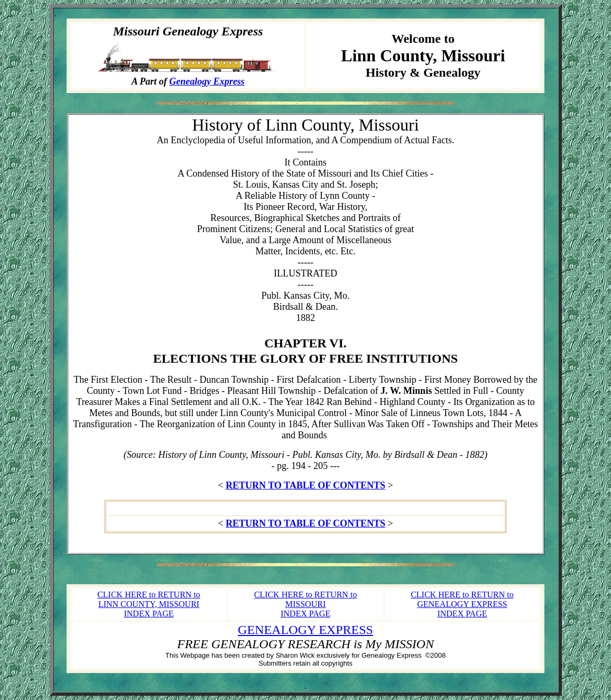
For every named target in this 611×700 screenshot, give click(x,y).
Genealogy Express (207, 81)
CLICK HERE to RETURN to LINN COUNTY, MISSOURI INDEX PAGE (149, 604)
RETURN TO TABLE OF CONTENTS (305, 485)
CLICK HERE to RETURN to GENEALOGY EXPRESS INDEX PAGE (462, 604)
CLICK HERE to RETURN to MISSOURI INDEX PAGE (306, 604)
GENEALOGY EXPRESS (305, 630)
